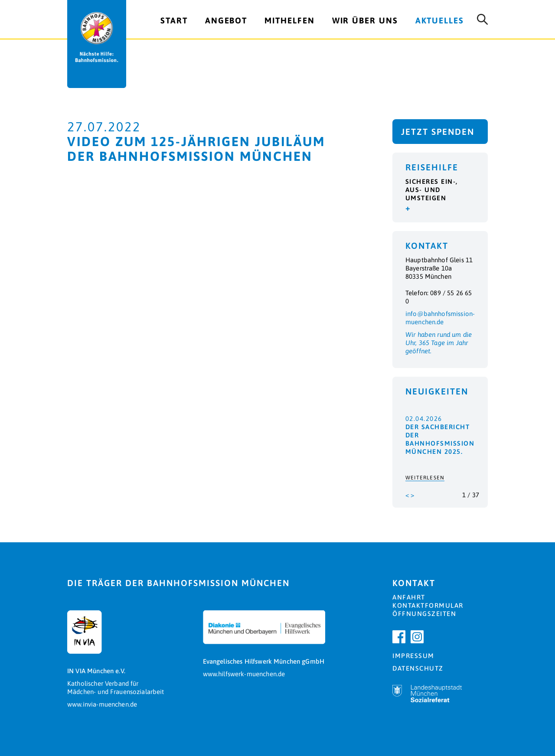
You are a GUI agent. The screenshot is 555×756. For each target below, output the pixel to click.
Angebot (226, 20)
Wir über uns (365, 20)
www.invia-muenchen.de (102, 704)
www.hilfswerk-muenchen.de (244, 674)
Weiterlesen (425, 478)
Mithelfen (289, 20)
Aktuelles (440, 20)
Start (174, 20)
